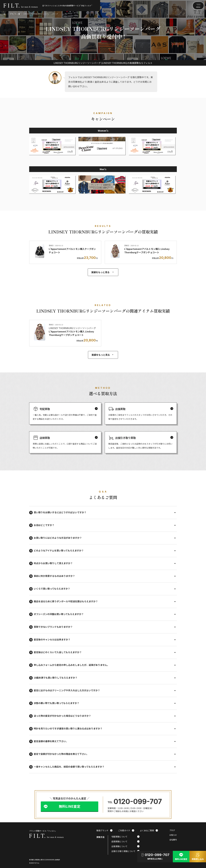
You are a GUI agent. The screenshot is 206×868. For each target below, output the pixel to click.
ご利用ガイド (126, 830)
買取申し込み (198, 856)
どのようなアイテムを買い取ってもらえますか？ (59, 550)
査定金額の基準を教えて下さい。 (51, 741)
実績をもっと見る (103, 272)
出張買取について (125, 846)
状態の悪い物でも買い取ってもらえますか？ (57, 703)
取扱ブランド (104, 830)
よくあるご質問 (149, 830)
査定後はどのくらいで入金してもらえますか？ (58, 652)
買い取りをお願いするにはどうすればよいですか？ (60, 512)
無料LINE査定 (70, 806)
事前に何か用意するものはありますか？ (54, 576)
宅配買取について (125, 837)
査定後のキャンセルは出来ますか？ (52, 639)
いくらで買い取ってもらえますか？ (52, 589)
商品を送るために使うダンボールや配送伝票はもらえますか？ (66, 601)
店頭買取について (125, 841)
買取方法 (100, 837)
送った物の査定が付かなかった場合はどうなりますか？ (62, 716)
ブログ (172, 830)
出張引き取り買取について (125, 851)
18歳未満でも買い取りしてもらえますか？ (56, 678)
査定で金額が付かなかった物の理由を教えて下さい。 (61, 754)
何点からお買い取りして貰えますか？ (53, 563)
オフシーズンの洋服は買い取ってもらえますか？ (59, 614)
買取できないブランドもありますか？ (53, 627)
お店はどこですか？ (44, 525)
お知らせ (173, 835)
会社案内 (173, 840)
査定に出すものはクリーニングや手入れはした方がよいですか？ (67, 690)
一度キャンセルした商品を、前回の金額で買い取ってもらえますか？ (69, 767)
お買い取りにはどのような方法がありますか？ (58, 538)
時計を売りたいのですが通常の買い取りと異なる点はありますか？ (68, 728)
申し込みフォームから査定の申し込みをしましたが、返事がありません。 (72, 665)
